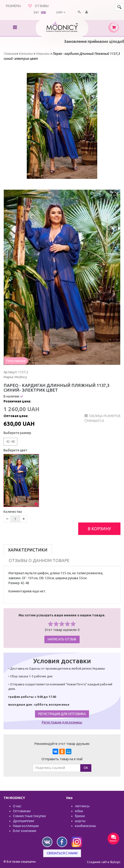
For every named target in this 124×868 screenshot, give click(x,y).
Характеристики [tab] (28, 550)
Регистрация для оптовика (62, 714)
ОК (86, 768)
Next (91, 126)
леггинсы (82, 806)
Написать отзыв (62, 639)
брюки (80, 816)
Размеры (13, 6)
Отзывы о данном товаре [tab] (39, 560)
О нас (17, 806)
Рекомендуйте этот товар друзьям (62, 744)
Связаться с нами (62, 853)
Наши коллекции (26, 826)
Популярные (16, 361)
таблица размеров (103, 416)
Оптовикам (22, 811)
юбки (79, 811)
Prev (33, 126)
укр (43, 12)
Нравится (96, 421)
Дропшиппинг (24, 821)
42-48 (10, 442)
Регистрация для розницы (62, 722)
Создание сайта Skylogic (104, 862)
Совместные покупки (29, 816)
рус (36, 12)
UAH (59, 12)
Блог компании (25, 831)
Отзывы (42, 6)
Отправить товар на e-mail (62, 759)
